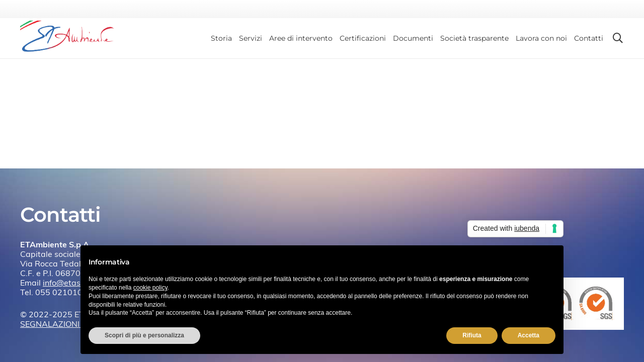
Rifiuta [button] (472, 335)
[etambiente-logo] (71, 38)
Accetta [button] (529, 335)
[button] (618, 38)
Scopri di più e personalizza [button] (144, 335)
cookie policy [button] (150, 288)
